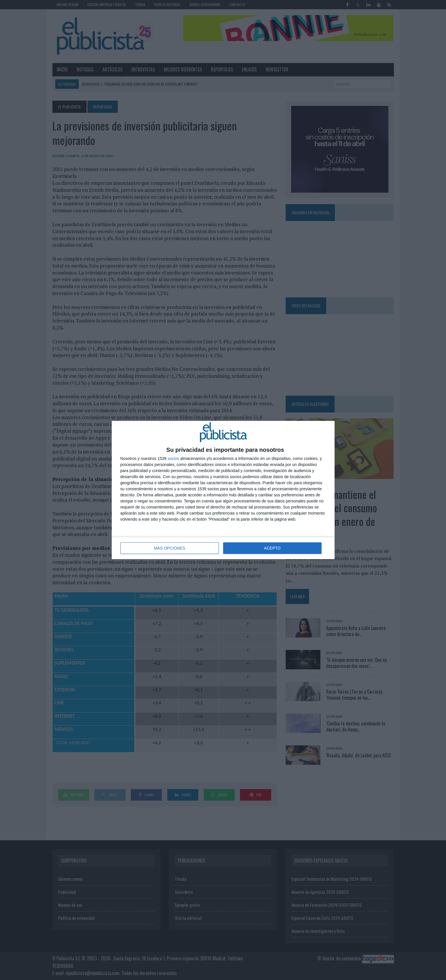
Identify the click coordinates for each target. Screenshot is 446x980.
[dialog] (223, 490)
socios (173, 458)
